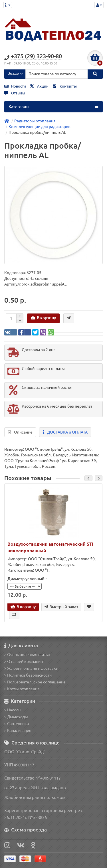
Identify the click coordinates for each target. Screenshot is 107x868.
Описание (20, 432)
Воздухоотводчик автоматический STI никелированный (50, 547)
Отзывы (15, 93)
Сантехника (17, 724)
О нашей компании (24, 661)
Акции (39, 86)
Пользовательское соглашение (35, 682)
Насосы (13, 710)
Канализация (18, 731)
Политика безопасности (28, 675)
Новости (15, 86)
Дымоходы (16, 717)
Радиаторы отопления (35, 121)
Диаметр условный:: (27, 579)
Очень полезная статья (27, 655)
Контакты (65, 86)
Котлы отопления (22, 689)
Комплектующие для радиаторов (40, 127)
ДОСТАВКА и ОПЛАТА (65, 432)
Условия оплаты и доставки (31, 668)
